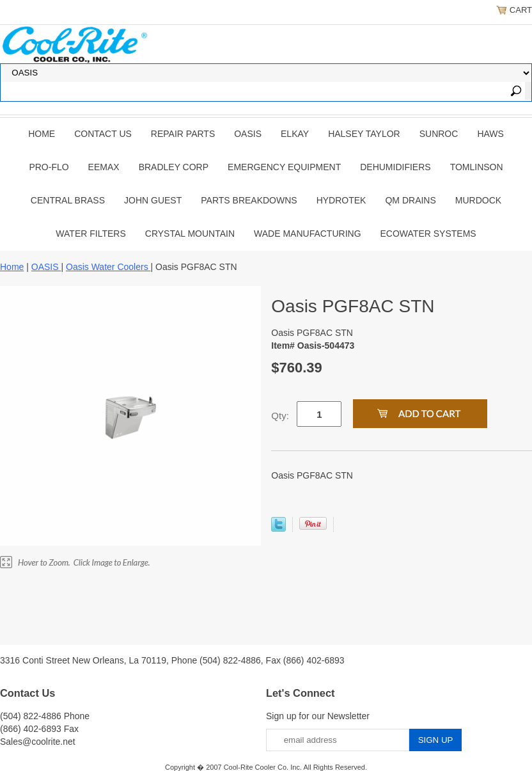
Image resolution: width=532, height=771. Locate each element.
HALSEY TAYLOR (364, 134)
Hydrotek (341, 200)
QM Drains (410, 200)
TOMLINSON (477, 167)
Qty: (280, 416)
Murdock (478, 200)
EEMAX (104, 167)
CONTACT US (103, 134)
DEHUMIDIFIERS (395, 167)
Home (42, 134)
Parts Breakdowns (249, 200)
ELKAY (295, 134)
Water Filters (90, 234)
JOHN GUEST (153, 200)
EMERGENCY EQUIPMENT (284, 167)
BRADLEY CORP (174, 167)
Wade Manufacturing (307, 234)
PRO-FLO (49, 167)
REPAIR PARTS (183, 134)
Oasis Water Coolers (108, 267)
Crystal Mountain (190, 234)
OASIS (248, 134)
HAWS (490, 134)
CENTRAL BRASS (68, 200)
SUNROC (439, 134)
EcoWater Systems (428, 234)
